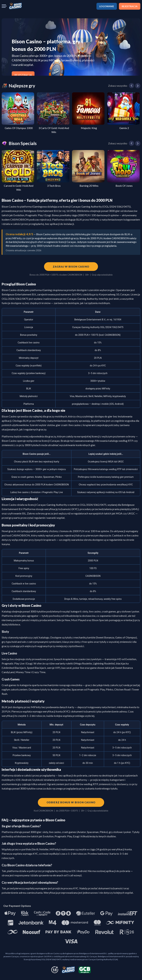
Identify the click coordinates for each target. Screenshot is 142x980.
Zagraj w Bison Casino (71, 267)
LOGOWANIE (107, 6)
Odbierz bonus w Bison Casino (71, 802)
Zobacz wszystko (118, 86)
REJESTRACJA (130, 6)
